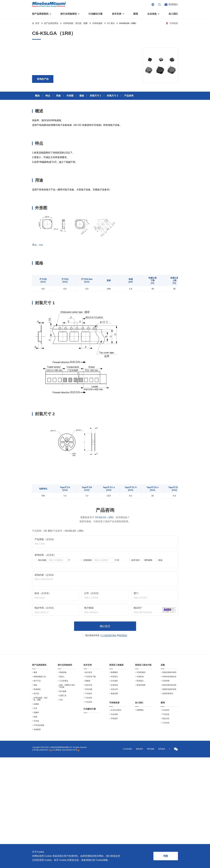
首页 (37, 23)
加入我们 (173, 14)
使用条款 (123, 635)
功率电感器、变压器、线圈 (75, 23)
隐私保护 (140, 749)
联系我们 (173, 4)
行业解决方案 (96, 14)
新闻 (136, 14)
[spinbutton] (57, 560)
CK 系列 (111, 23)
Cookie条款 (128, 749)
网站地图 (151, 749)
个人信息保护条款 (108, 635)
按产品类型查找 (51, 23)
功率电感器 (97, 23)
